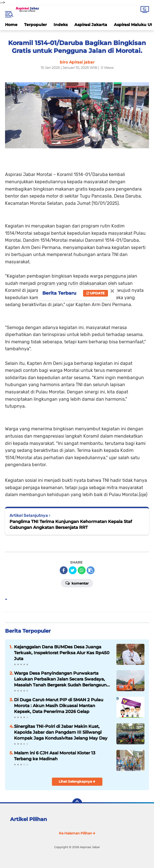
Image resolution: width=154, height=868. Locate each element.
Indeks (61, 25)
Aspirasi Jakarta (91, 25)
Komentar (77, 583)
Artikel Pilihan (28, 819)
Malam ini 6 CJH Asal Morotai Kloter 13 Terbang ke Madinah (55, 756)
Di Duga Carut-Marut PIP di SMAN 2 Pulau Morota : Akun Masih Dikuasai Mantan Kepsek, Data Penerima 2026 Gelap (59, 706)
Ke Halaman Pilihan (77, 833)
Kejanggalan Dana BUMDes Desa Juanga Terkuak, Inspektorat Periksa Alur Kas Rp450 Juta (62, 653)
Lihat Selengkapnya (77, 781)
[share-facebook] (64, 570)
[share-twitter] (73, 570)
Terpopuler (35, 25)
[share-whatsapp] (82, 570)
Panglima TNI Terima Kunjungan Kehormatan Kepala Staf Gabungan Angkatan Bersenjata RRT (71, 524)
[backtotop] (77, 803)
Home (11, 25)
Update (96, 293)
